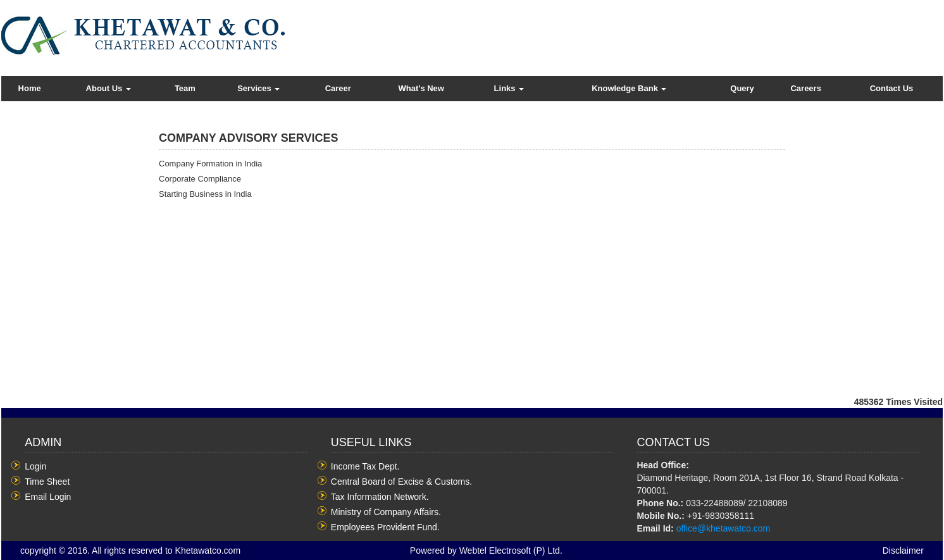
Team (185, 88)
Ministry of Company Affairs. (386, 512)
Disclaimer (903, 551)
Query (742, 88)
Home (30, 88)
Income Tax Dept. (365, 466)
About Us (109, 88)
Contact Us (892, 88)
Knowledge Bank (629, 88)
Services (258, 88)
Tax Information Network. (380, 497)
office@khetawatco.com (724, 528)
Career (338, 88)
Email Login (48, 497)
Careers (805, 88)
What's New (421, 88)
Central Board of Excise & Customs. (401, 482)
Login (35, 466)
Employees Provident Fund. (385, 527)
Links (509, 88)
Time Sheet (47, 482)
